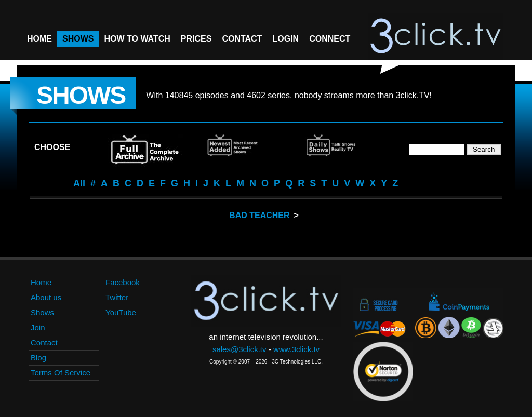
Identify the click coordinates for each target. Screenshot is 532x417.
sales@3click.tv (240, 349)
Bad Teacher (259, 215)
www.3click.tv (296, 349)
